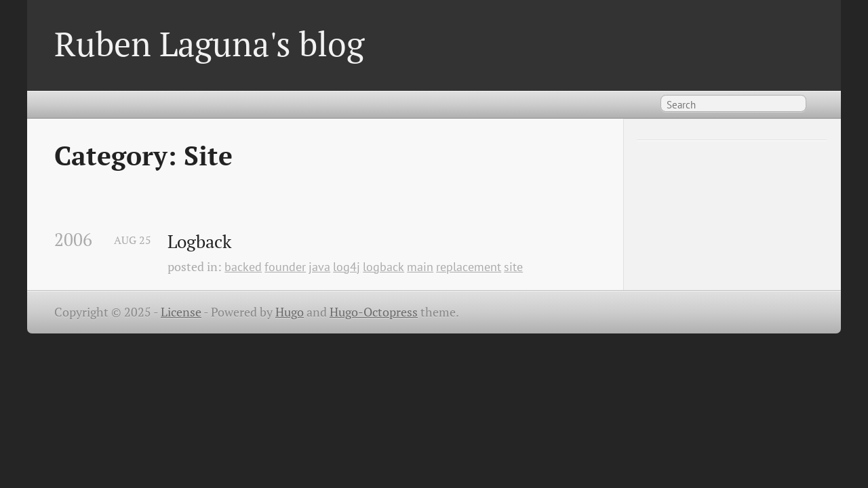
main (420, 267)
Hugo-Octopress (374, 312)
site (513, 267)
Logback (199, 242)
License (181, 312)
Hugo (290, 312)
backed (243, 267)
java (319, 267)
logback (383, 267)
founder (285, 267)
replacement (469, 267)
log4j (347, 267)
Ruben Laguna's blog (209, 43)
